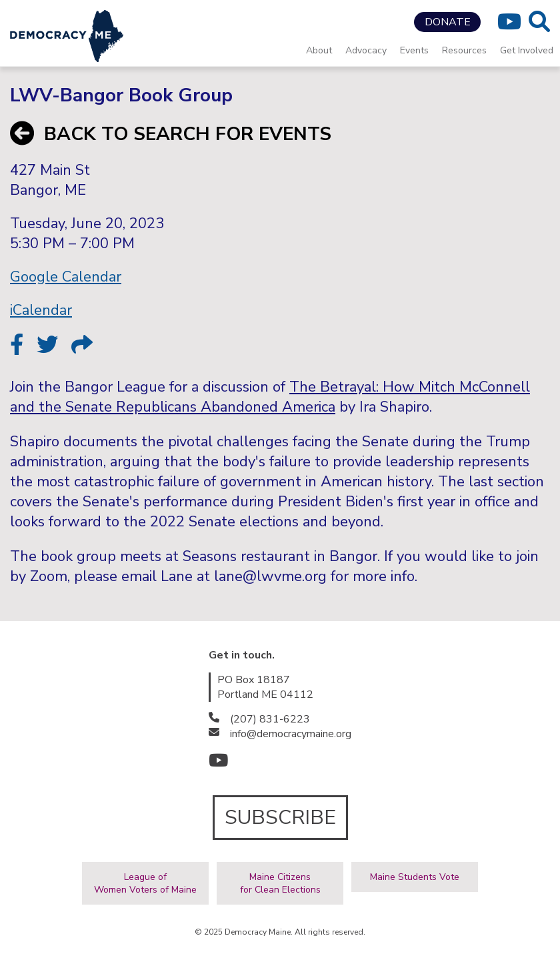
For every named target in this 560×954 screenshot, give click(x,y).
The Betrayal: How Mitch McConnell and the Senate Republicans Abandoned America (270, 397)
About (319, 50)
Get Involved (527, 50)
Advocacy (366, 50)
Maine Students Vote (415, 877)
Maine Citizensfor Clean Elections (280, 883)
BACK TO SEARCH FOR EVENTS (171, 134)
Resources (464, 50)
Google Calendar (66, 277)
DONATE (448, 22)
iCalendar (41, 310)
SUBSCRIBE (280, 818)
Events (414, 50)
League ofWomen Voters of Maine (145, 883)
